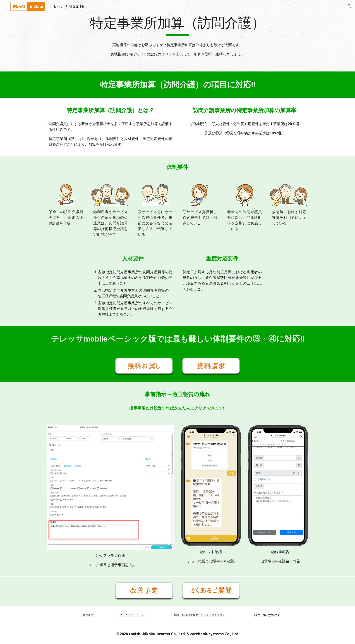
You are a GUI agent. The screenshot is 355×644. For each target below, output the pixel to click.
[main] (177, 25)
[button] (350, 6)
